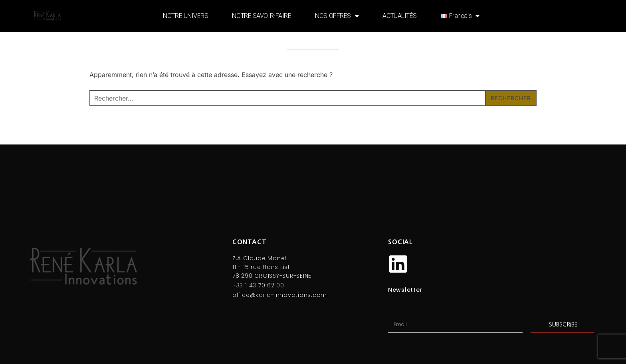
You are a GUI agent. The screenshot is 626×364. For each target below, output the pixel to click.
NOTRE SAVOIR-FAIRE (261, 16)
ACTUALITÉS (400, 16)
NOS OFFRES (337, 16)
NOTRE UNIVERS (185, 16)
